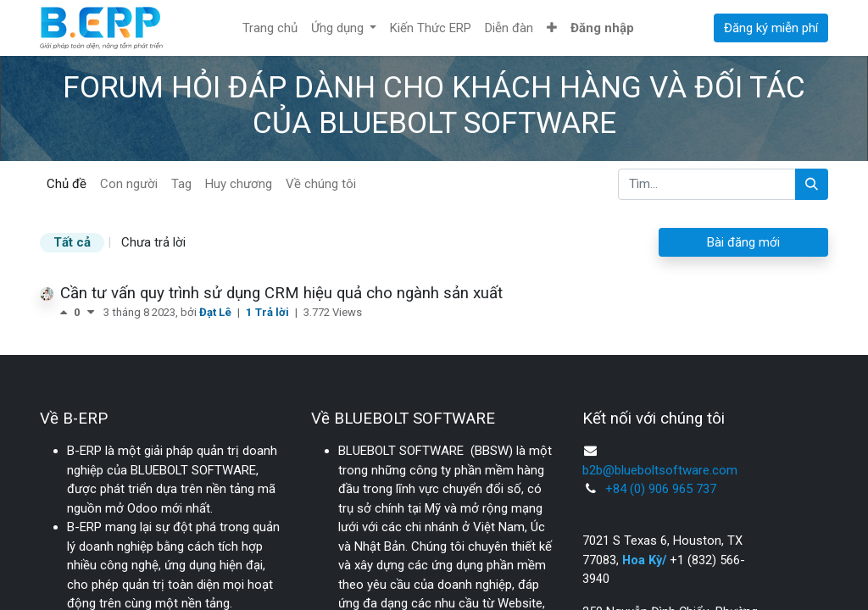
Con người (129, 184)
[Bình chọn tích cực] (67, 312)
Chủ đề (67, 184)
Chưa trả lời (153, 242)
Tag (181, 184)
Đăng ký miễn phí (771, 28)
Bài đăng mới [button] (743, 242)
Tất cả (72, 242)
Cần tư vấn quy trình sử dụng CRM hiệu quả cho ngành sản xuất (281, 293)
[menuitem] (270, 28)
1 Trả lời (269, 312)
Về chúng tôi (321, 184)
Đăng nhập (602, 28)
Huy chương (239, 184)
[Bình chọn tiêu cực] (91, 312)
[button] (552, 28)
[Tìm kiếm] (812, 184)
